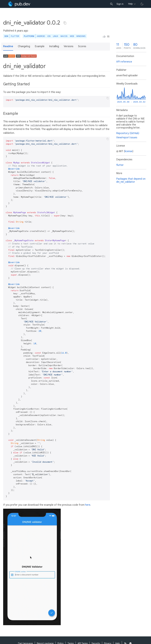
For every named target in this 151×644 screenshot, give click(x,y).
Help (131, 4)
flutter (120, 165)
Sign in (120, 4)
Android (41, 36)
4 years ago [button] (21, 31)
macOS (64, 36)
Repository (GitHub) (128, 133)
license (129, 151)
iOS (49, 36)
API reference (124, 62)
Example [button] (40, 46)
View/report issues (127, 138)
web (72, 36)
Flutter (15, 36)
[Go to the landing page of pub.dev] (19, 4)
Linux (55, 36)
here (88, 505)
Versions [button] (69, 46)
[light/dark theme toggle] (142, 4)
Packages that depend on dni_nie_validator (131, 180)
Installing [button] (54, 46)
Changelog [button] (24, 46)
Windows (81, 36)
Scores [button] (82, 46)
